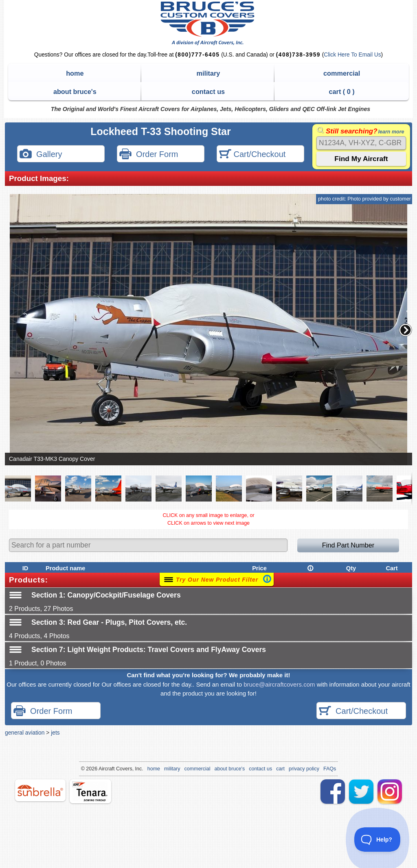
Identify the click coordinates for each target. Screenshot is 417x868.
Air (102, 769)
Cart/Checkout (252, 155)
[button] (406, 330)
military (208, 73)
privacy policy (304, 769)
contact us (208, 92)
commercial (342, 73)
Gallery (41, 155)
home (75, 73)
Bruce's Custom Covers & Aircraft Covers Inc (209, 23)
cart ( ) (342, 92)
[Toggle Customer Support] (377, 839)
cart (280, 769)
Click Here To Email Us (352, 55)
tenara (90, 791)
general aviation (25, 733)
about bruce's (75, 92)
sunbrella (40, 790)
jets (55, 733)
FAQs (330, 769)
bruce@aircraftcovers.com (279, 684)
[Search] (361, 143)
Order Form (149, 155)
